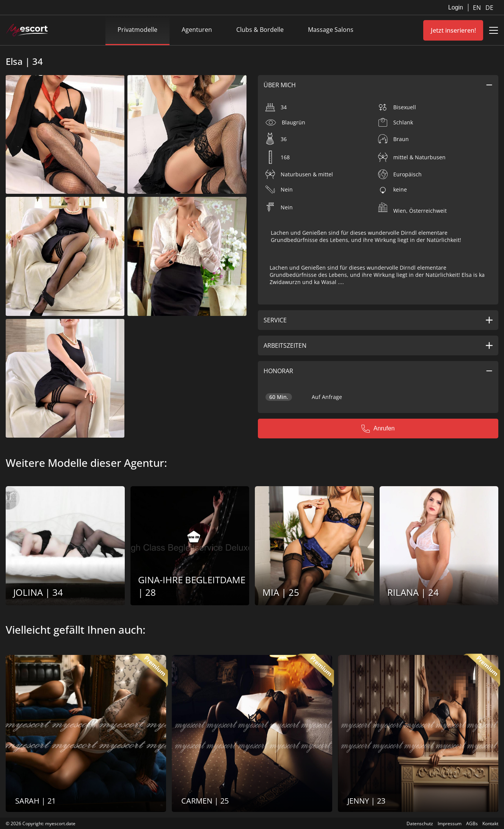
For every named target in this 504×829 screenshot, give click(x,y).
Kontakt (490, 824)
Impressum (450, 824)
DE (489, 8)
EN (478, 8)
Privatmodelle (137, 30)
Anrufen (378, 429)
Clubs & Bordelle (260, 30)
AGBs (472, 824)
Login (456, 7)
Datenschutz (420, 824)
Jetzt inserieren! (453, 30)
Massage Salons (331, 30)
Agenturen (197, 30)
